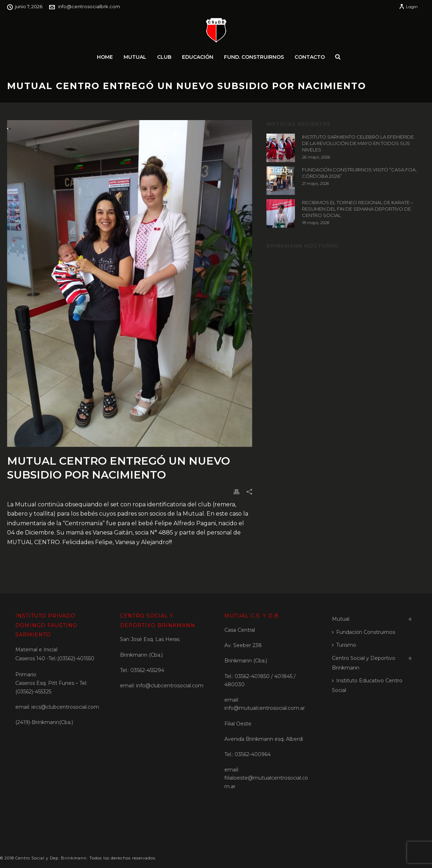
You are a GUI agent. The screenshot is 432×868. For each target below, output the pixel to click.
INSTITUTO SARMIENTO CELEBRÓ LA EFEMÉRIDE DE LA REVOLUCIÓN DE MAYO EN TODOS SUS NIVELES (358, 143)
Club (164, 57)
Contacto (310, 57)
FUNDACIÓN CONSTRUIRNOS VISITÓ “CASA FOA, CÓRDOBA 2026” (359, 173)
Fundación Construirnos (363, 632)
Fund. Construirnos (254, 57)
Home (105, 57)
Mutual (135, 57)
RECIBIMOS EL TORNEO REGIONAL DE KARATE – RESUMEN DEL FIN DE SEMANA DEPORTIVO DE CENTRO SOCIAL (358, 209)
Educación (198, 57)
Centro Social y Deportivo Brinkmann (364, 663)
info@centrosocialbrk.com (89, 6)
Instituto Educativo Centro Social (367, 685)
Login (408, 7)
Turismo (344, 645)
